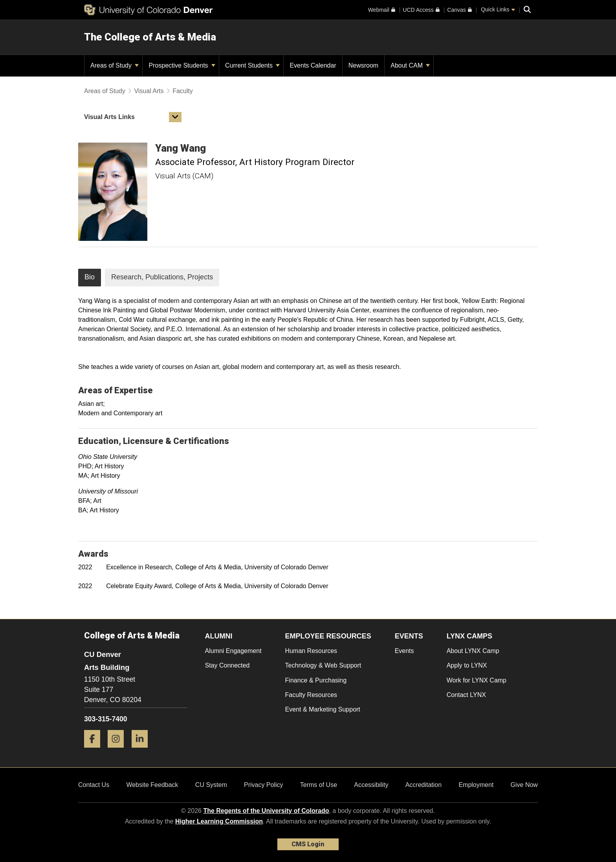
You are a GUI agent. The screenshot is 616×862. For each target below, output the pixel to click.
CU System (211, 785)
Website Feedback (152, 785)
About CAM (410, 65)
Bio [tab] (90, 277)
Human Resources (311, 651)
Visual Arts (149, 91)
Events (404, 651)
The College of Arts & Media (150, 37)
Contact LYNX (466, 695)
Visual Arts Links (109, 117)
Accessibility (371, 785)
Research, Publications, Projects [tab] (162, 277)
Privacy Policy (264, 785)
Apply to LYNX (467, 665)
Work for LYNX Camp (477, 680)
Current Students (252, 65)
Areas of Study (115, 65)
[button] (175, 117)
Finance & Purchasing (316, 680)
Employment (476, 785)
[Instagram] (119, 751)
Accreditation (424, 785)
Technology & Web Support (323, 665)
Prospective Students (182, 65)
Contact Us (94, 785)
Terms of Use (319, 785)
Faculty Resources (311, 695)
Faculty (183, 91)
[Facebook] (95, 751)
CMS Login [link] (308, 844)
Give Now (524, 785)
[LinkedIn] (143, 751)
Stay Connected (227, 665)
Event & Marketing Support (323, 709)
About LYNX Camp (473, 651)
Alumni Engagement (233, 651)
